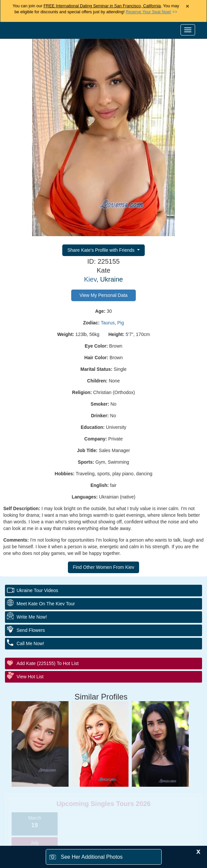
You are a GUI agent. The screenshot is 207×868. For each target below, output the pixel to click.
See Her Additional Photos (92, 857)
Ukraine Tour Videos (37, 590)
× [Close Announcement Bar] (187, 6)
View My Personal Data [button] (103, 295)
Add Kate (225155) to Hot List (48, 663)
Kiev (90, 279)
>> (152, 12)
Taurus (108, 323)
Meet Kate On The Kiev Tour (46, 604)
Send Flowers (31, 630)
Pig (121, 323)
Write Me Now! (32, 617)
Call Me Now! (30, 643)
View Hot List (30, 677)
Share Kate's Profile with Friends (102, 250)
